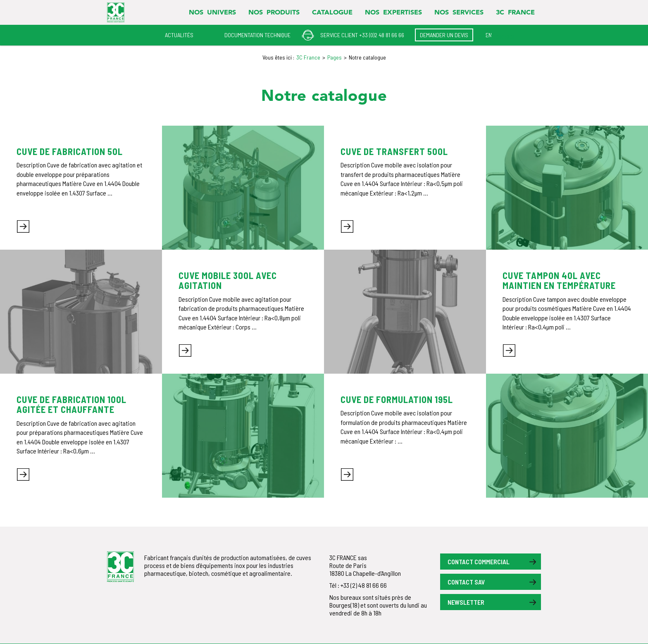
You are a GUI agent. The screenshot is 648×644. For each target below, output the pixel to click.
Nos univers (212, 12)
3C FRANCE (515, 12)
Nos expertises (393, 12)
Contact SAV (466, 582)
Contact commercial (479, 562)
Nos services (459, 12)
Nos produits (274, 12)
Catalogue (332, 12)
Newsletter (466, 602)
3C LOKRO (496, 37)
